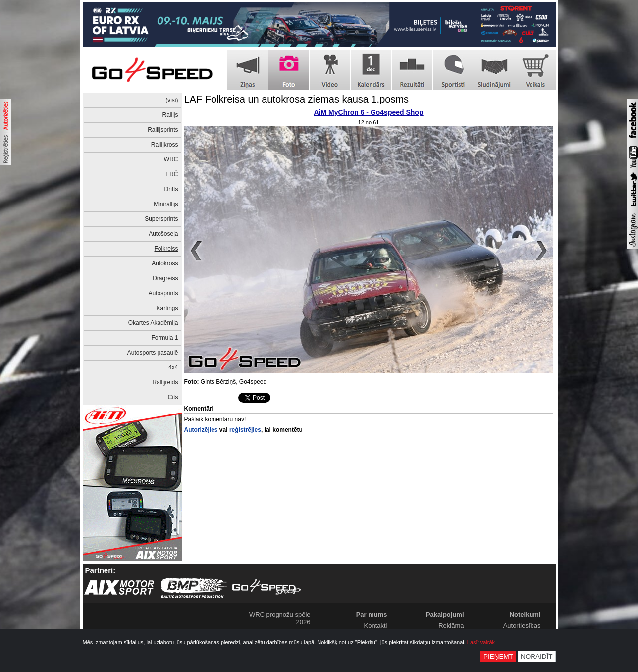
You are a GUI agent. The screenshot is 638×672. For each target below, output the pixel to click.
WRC (171, 159)
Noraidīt (537, 656)
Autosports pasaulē (153, 353)
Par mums (372, 614)
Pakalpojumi (445, 614)
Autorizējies (201, 430)
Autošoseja (163, 234)
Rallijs (170, 115)
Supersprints (161, 219)
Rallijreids (165, 382)
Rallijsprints (163, 130)
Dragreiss (165, 278)
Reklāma (451, 626)
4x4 (173, 367)
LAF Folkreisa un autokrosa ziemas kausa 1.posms (297, 99)
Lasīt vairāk (481, 642)
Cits (173, 397)
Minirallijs (166, 204)
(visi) (172, 100)
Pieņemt (498, 656)
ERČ (172, 174)
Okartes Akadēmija (153, 323)
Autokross (165, 263)
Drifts (171, 189)
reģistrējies (245, 430)
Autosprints (163, 293)
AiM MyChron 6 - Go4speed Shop (369, 112)
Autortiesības (522, 626)
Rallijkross (165, 145)
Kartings (167, 308)
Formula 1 (164, 338)
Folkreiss (166, 249)
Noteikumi (525, 614)
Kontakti (376, 626)
